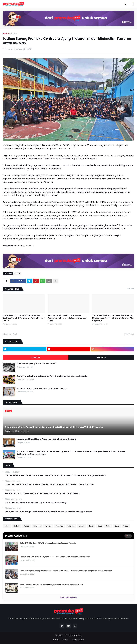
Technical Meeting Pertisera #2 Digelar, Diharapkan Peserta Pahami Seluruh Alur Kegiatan (113, 318)
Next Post (128, 334)
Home (6, 34)
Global (16, 526)
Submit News (78, 640)
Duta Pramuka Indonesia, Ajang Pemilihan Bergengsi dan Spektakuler (52, 376)
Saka (108, 526)
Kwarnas (60, 526)
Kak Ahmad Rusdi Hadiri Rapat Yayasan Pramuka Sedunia (47, 439)
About (65, 640)
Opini (100, 526)
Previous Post (11, 334)
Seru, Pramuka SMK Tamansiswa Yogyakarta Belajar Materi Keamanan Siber (67, 318)
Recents (101, 357)
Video (126, 526)
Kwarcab (37, 526)
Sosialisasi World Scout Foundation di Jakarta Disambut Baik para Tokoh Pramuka (54, 427)
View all (131, 289)
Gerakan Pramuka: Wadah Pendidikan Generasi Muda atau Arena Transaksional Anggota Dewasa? (56, 475)
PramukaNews (75, 635)
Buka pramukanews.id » (68, 597)
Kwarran (71, 526)
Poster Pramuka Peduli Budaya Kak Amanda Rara (42, 388)
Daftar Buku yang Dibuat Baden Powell (36, 364)
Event (7, 526)
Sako (117, 526)
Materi (82, 526)
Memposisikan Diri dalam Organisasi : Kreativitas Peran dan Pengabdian (42, 493)
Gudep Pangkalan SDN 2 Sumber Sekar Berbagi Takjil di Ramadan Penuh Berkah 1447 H (24, 318)
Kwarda (48, 526)
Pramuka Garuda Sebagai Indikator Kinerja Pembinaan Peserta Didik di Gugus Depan (48, 512)
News (91, 526)
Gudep (14, 34)
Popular (36, 357)
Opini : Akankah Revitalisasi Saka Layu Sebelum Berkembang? (36, 503)
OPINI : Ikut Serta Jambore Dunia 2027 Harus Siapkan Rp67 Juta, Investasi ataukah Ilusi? (49, 484)
